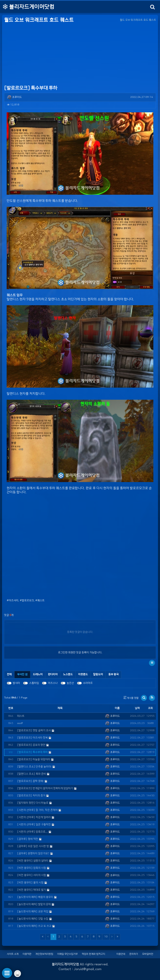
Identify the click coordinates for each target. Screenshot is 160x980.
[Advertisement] (80, 54)
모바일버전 (148, 954)
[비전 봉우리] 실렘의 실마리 (33, 861)
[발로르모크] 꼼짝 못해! (30, 781)
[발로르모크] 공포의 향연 (31, 745)
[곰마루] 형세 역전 (28, 839)
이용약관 (27, 954)
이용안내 (121, 954)
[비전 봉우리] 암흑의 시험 (31, 868)
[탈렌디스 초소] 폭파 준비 (31, 774)
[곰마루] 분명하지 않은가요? (33, 854)
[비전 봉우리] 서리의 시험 (31, 875)
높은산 (70, 683)
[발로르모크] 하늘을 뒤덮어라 (34, 759)
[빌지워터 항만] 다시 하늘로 (33, 803)
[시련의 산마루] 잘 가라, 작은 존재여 (37, 810)
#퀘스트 (40, 601)
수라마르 (88, 683)
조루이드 (14, 97)
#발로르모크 (27, 601)
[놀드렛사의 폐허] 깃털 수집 (33, 919)
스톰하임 (34, 683)
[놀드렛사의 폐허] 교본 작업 (33, 912)
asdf (20, 723)
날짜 (137, 708)
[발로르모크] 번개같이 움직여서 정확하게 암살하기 (45, 788)
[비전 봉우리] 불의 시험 (30, 883)
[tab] (22, 675)
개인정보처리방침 (44, 954)
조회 (150, 708)
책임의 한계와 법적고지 (93, 954)
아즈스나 (53, 683)
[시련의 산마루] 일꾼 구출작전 (34, 825)
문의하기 (134, 954)
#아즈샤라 (12, 601)
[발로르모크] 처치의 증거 (31, 796)
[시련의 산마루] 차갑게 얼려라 (34, 817)
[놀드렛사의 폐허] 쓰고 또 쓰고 (34, 926)
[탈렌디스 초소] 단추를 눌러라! (34, 767)
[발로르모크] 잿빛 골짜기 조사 (34, 731)
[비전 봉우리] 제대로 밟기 (31, 890)
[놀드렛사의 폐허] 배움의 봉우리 (35, 897)
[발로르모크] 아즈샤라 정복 (32, 738)
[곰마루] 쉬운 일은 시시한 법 (33, 846)
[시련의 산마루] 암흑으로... (32, 832)
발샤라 (16, 683)
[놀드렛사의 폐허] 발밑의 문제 (34, 904)
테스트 (21, 716)
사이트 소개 (13, 954)
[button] (152, 663)
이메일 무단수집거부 (67, 954)
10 (106, 937)
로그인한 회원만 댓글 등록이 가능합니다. (80, 653)
